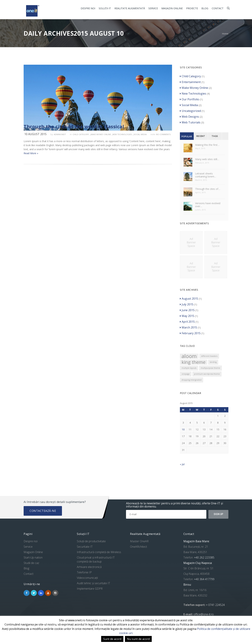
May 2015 (187, 316)
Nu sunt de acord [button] (138, 639)
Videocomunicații (87, 578)
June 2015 (187, 310)
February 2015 (190, 333)
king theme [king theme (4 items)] (194, 362)
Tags (215, 136)
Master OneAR (139, 541)
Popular (187, 136)
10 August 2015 (35, 134)
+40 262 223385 (204, 557)
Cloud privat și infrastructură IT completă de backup (96, 559)
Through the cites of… (208, 189)
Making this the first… (207, 145)
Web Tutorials (190, 122)
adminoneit (60, 134)
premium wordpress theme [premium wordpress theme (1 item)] (207, 374)
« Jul (182, 464)
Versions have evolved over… (208, 205)
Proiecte (192, 8)
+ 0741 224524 (215, 605)
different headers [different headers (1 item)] (209, 356)
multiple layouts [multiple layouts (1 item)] (189, 368)
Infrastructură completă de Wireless (99, 552)
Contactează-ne (43, 511)
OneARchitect (139, 547)
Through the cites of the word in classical (74, 126)
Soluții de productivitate (91, 541)
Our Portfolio (190, 99)
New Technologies (122, 134)
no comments (163, 134)
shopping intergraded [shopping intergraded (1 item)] (192, 380)
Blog (205, 8)
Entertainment (190, 82)
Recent (201, 136)
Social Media (140, 134)
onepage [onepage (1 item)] (186, 374)
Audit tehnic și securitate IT (93, 583)
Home (225, 34)
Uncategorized (190, 111)
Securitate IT (85, 547)
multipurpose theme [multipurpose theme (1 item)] (210, 368)
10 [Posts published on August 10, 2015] (183, 429)
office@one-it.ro (204, 614)
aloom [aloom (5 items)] (189, 356)
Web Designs (189, 117)
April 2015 (187, 322)
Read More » (31, 153)
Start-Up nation (33, 557)
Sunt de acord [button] (112, 639)
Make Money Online (101, 134)
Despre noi (88, 8)
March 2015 (188, 327)
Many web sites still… (207, 159)
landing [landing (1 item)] (213, 362)
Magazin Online (172, 8)
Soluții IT (105, 8)
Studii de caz (31, 563)
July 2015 (187, 304)
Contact (218, 8)
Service (153, 8)
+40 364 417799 (204, 579)
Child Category (81, 134)
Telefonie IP (84, 572)
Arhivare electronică (89, 567)
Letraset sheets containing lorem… (206, 175)
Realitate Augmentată (130, 8)
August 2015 (189, 299)
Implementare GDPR (90, 589)
